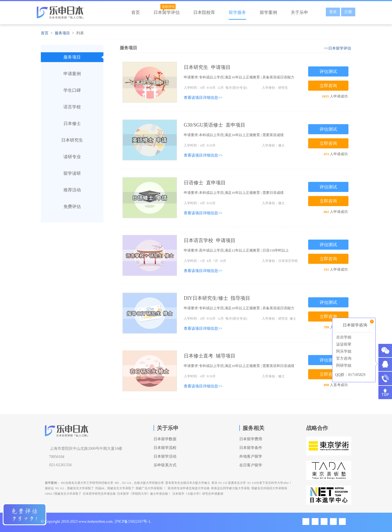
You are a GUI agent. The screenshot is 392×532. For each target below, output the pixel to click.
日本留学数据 (165, 439)
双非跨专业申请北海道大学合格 (189, 488)
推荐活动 (72, 190)
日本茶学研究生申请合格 (99, 494)
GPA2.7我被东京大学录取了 (63, 494)
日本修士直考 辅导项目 (210, 356)
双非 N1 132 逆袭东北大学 (229, 483)
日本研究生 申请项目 (207, 67)
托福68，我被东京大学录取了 (115, 488)
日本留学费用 (251, 439)
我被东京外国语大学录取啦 (269, 488)
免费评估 (72, 207)
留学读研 (72, 173)
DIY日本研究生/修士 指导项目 (217, 298)
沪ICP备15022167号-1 (132, 522)
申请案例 (72, 74)
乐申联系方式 (165, 465)
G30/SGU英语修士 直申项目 (215, 125)
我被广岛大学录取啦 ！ (151, 488)
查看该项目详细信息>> (203, 98)
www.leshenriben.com (96, 522)
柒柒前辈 (343, 344)
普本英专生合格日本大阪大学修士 (188, 483)
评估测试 (328, 71)
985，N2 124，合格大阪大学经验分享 (139, 483)
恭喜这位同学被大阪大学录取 (230, 488)
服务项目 (62, 33)
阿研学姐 (343, 366)
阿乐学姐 (343, 351)
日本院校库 (204, 12)
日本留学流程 (165, 448)
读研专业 (72, 157)
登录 (333, 12)
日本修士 (72, 123)
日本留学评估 (167, 12)
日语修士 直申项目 (205, 183)
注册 (348, 12)
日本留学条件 (251, 448)
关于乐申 (299, 12)
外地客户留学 (251, 456)
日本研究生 (72, 140)
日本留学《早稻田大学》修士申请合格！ (144, 494)
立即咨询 (328, 86)
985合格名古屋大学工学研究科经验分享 (87, 483)
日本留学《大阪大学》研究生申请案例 (198, 494)
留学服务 (237, 12)
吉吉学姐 (343, 337)
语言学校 (72, 107)
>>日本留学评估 (338, 48)
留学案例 (268, 12)
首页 (136, 12)
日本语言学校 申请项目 (210, 240)
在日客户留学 (251, 465)
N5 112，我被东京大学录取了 (75, 488)
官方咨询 (343, 358)
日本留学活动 (165, 456)
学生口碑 (72, 90)
